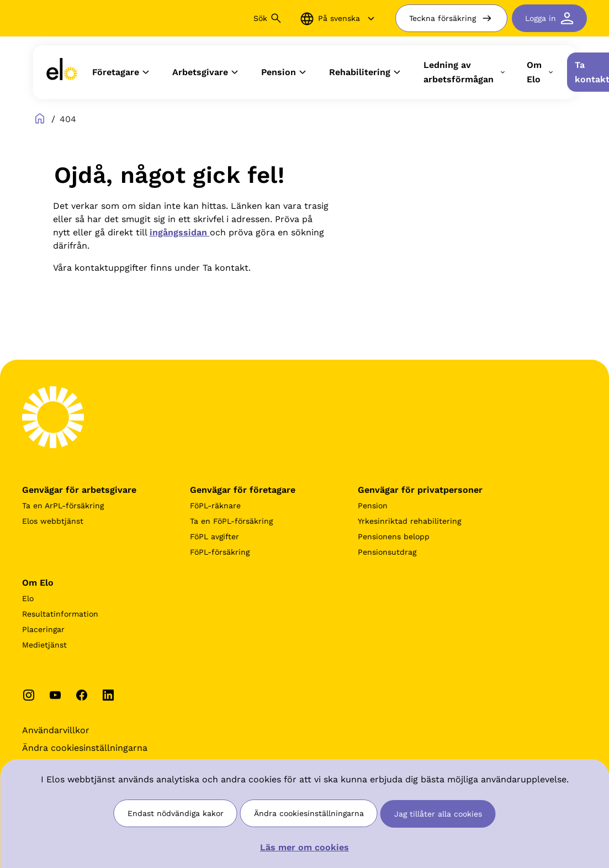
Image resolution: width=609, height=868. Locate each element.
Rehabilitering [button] (366, 72)
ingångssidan (180, 232)
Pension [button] (285, 72)
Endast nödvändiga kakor (176, 813)
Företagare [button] (122, 72)
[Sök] (200, 18)
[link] (62, 72)
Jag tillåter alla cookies (438, 814)
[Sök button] (276, 18)
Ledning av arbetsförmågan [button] (465, 72)
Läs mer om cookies (304, 847)
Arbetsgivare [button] (207, 72)
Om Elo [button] (541, 72)
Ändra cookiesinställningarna (309, 813)
